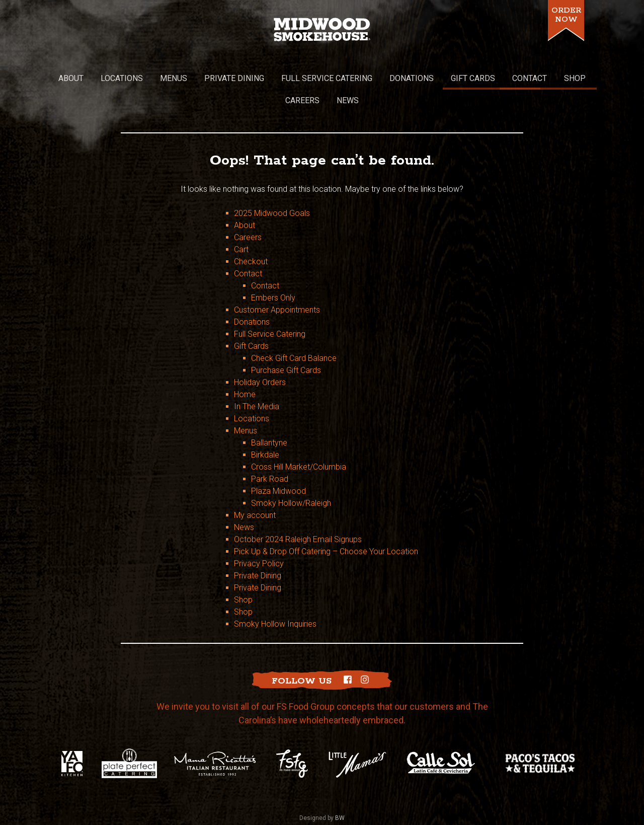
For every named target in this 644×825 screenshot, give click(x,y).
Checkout (251, 233)
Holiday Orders (260, 354)
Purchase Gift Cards (286, 342)
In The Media (257, 378)
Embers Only (273, 270)
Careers (248, 209)
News (244, 499)
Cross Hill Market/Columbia (299, 439)
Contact (248, 245)
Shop (243, 572)
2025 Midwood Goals (272, 185)
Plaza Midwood (278, 463)
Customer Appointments (277, 282)
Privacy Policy (259, 535)
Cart (241, 221)
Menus (246, 402)
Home (245, 366)
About (245, 197)
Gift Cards (251, 318)
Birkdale (265, 427)
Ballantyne (269, 415)
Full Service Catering (270, 306)
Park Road (270, 451)
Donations (252, 294)
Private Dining (258, 547)
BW (340, 790)
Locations (252, 390)
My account (255, 487)
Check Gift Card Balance (294, 330)
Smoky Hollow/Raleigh (291, 475)
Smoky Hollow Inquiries (275, 596)
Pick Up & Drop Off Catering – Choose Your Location (326, 523)
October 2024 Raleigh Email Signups (298, 511)
